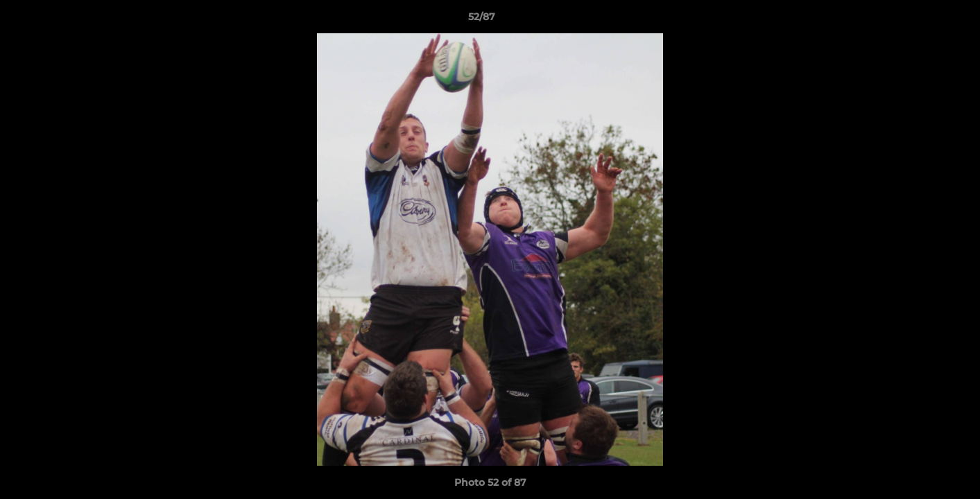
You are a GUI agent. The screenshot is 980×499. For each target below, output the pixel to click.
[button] (922, 20)
